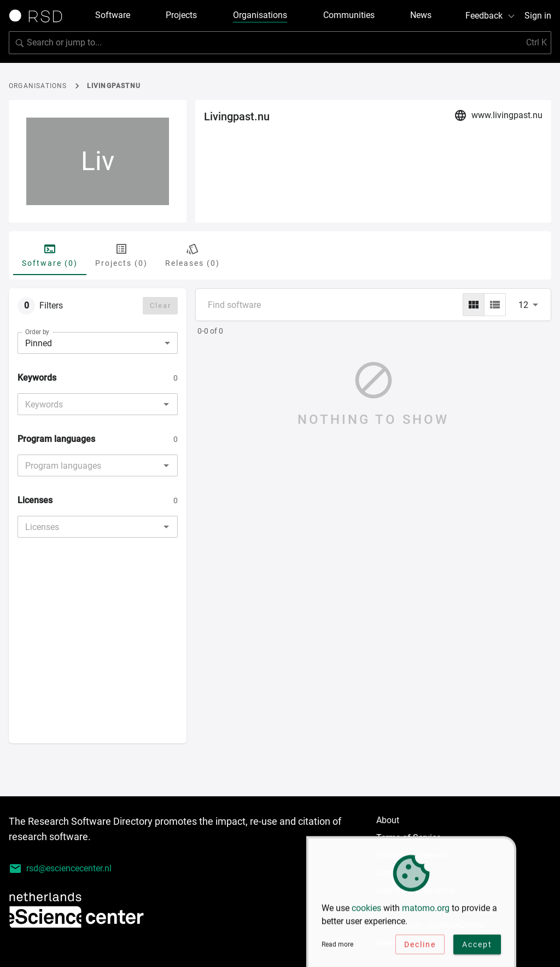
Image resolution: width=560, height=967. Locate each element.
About (388, 820)
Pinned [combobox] (39, 343)
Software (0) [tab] (50, 255)
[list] (495, 305)
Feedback (491, 16)
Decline (420, 950)
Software (113, 15)
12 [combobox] (523, 305)
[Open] (166, 404)
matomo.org (426, 914)
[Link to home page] (39, 16)
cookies (366, 914)
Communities (349, 15)
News (421, 15)
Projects (181, 15)
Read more (337, 951)
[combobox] (89, 404)
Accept (477, 950)
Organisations (260, 15)
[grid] (474, 305)
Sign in (538, 16)
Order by (37, 332)
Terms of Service (409, 838)
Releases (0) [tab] (192, 255)
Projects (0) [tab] (121, 255)
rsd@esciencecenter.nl (60, 869)
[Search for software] (280, 43)
